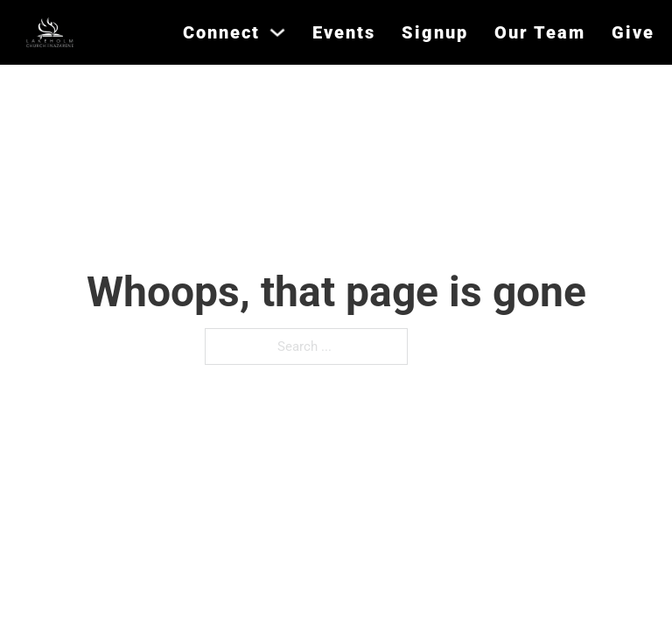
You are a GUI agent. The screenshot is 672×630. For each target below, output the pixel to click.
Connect (221, 32)
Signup (435, 32)
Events (344, 32)
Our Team (540, 32)
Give (633, 32)
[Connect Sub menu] (277, 32)
